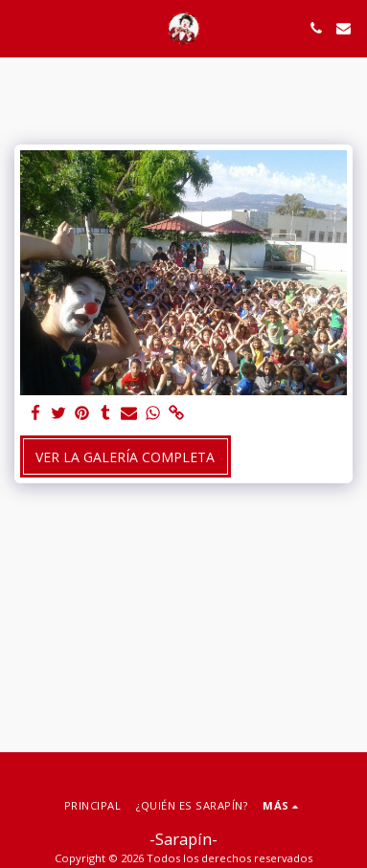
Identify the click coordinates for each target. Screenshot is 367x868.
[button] (21, 27)
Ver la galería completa (125, 457)
